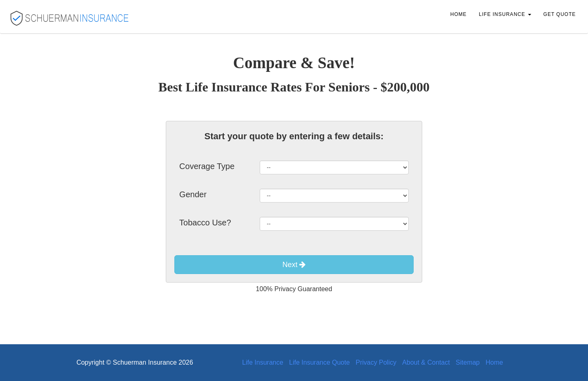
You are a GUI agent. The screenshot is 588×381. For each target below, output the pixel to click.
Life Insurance (263, 362)
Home (459, 14)
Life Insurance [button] (505, 14)
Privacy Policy (376, 362)
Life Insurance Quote (320, 362)
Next (294, 265)
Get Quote (560, 14)
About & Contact (426, 362)
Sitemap (468, 362)
